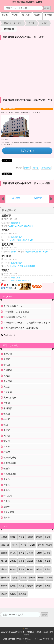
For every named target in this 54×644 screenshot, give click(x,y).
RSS (26, 629)
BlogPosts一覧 (8, 335)
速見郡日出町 (10, 474)
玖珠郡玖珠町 (17, 263)
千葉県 (47, 537)
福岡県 (23, 578)
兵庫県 (30, 537)
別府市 (14, 252)
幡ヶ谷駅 (26, 15)
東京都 (21, 569)
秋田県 (41, 578)
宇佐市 (7, 441)
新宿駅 (5, 15)
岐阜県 (47, 553)
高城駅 (7, 376)
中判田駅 (8, 408)
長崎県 (13, 586)
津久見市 (8, 496)
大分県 (36, 168)
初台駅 (15, 15)
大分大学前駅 (10, 397)
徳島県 (39, 561)
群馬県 (49, 578)
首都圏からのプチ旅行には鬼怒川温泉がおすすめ (27, 322)
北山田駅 (13, 266)
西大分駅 (8, 392)
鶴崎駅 (7, 419)
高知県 (4, 594)
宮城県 (49, 545)
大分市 (27, 168)
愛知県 (4, 569)
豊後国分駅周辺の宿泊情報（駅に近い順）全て (28, 100)
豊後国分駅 (46, 168)
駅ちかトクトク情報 (24, 632)
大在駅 (7, 387)
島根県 (21, 561)
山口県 (21, 553)
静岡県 (39, 586)
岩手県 (13, 561)
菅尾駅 (18, 281)
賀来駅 (7, 365)
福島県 (32, 578)
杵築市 (7, 452)
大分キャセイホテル (9, 109)
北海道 (39, 537)
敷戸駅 (7, 359)
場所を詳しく (27, 151)
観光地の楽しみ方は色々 (15, 317)
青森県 (30, 586)
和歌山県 (5, 545)
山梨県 (39, 553)
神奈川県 (5, 578)
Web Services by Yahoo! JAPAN (17, 639)
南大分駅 (8, 354)
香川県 (47, 586)
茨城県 (4, 586)
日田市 (7, 501)
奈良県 (41, 545)
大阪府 (32, 545)
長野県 (21, 586)
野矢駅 (30, 240)
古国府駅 (8, 370)
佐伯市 (7, 468)
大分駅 (7, 436)
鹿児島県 (22, 594)
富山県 (13, 553)
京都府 (13, 537)
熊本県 (47, 569)
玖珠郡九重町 (17, 237)
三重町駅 (13, 226)
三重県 (4, 537)
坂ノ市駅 (8, 381)
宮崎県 (4, 553)
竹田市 (7, 485)
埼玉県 (15, 545)
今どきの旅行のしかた (14, 306)
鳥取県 (13, 594)
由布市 (7, 518)
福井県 (15, 578)
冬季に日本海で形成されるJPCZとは (21, 328)
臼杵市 (7, 447)
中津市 (7, 490)
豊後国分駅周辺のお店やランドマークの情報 (27, 183)
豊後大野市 (16, 223)
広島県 (30, 561)
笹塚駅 (37, 15)
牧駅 (6, 425)
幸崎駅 (7, 430)
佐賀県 (21, 537)
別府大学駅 (31, 252)
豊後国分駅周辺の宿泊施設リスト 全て (23, 37)
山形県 (30, 553)
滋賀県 (39, 569)
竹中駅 (7, 403)
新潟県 (13, 569)
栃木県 (30, 569)
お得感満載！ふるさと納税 (16, 312)
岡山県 (4, 561)
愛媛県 (47, 561)
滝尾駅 (7, 414)
